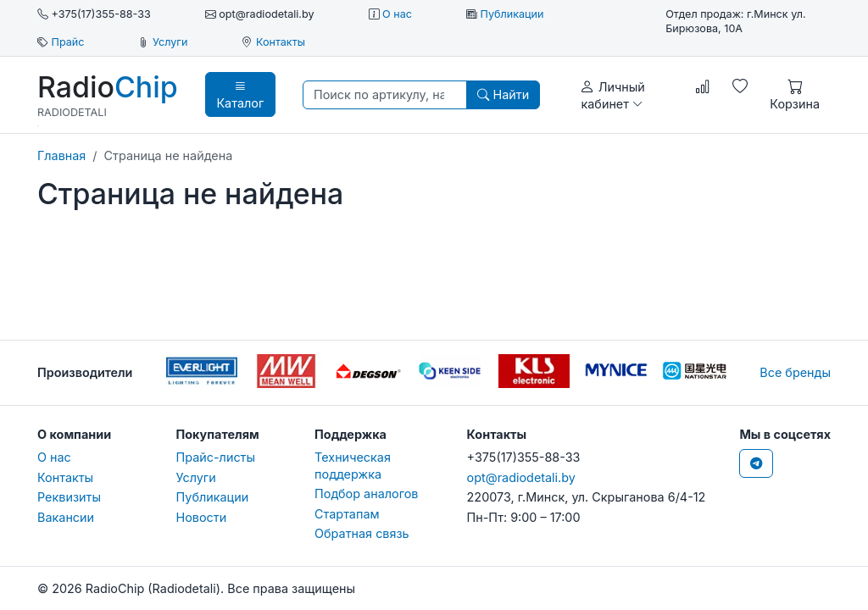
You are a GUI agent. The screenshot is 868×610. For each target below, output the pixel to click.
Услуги (170, 42)
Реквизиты (69, 497)
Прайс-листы (216, 457)
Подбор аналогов (366, 494)
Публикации (512, 14)
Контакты (281, 42)
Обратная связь (362, 533)
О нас (397, 14)
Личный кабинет (612, 94)
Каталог (240, 94)
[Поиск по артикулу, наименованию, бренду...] (385, 94)
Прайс (68, 42)
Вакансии (66, 517)
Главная (61, 155)
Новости (202, 517)
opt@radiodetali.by (521, 477)
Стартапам (347, 514)
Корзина (795, 94)
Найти (503, 94)
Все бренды (795, 372)
